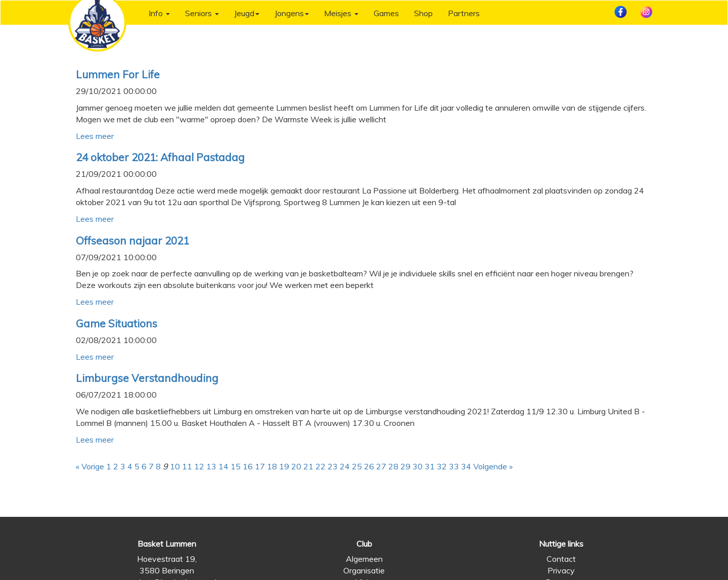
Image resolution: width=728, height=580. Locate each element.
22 (321, 466)
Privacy (561, 570)
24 (345, 466)
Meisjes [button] (341, 13)
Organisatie (364, 570)
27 (381, 466)
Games (386, 13)
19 (284, 466)
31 (430, 466)
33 (454, 466)
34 (466, 466)
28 (393, 466)
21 (308, 466)
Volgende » (493, 466)
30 (418, 466)
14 (223, 466)
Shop (423, 13)
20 (296, 466)
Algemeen (364, 559)
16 (248, 466)
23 (333, 466)
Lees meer (95, 136)
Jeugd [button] (247, 13)
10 (175, 466)
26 (369, 466)
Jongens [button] (292, 13)
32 (442, 466)
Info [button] (159, 13)
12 (199, 466)
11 (187, 466)
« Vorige (90, 466)
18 (272, 466)
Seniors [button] (202, 13)
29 (405, 466)
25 (357, 466)
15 (236, 466)
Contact (561, 559)
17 (260, 466)
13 (211, 466)
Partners (464, 13)
